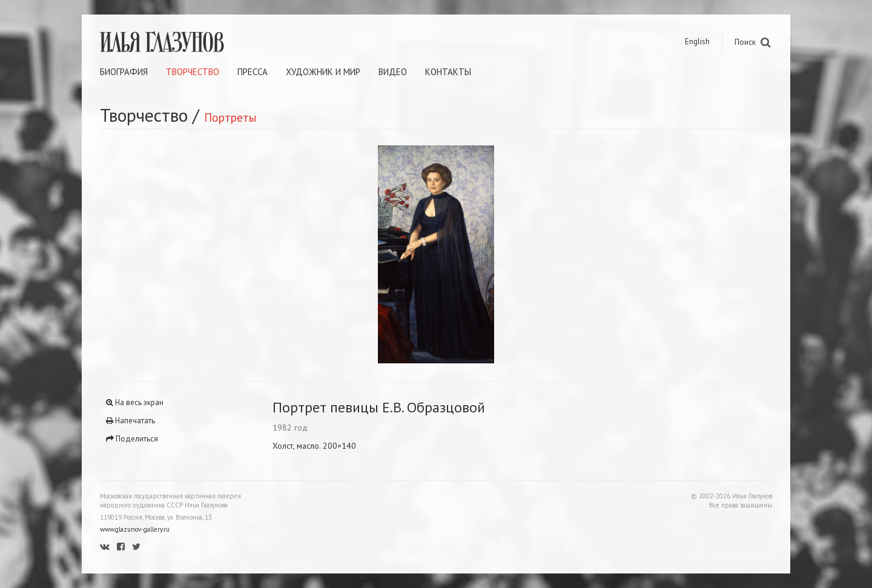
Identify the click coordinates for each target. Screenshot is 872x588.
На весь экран (135, 402)
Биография (124, 72)
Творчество (193, 72)
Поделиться (132, 439)
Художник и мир (323, 72)
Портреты (230, 117)
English (697, 41)
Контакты (448, 72)
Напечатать (130, 421)
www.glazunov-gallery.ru (135, 529)
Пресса (253, 72)
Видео (393, 72)
